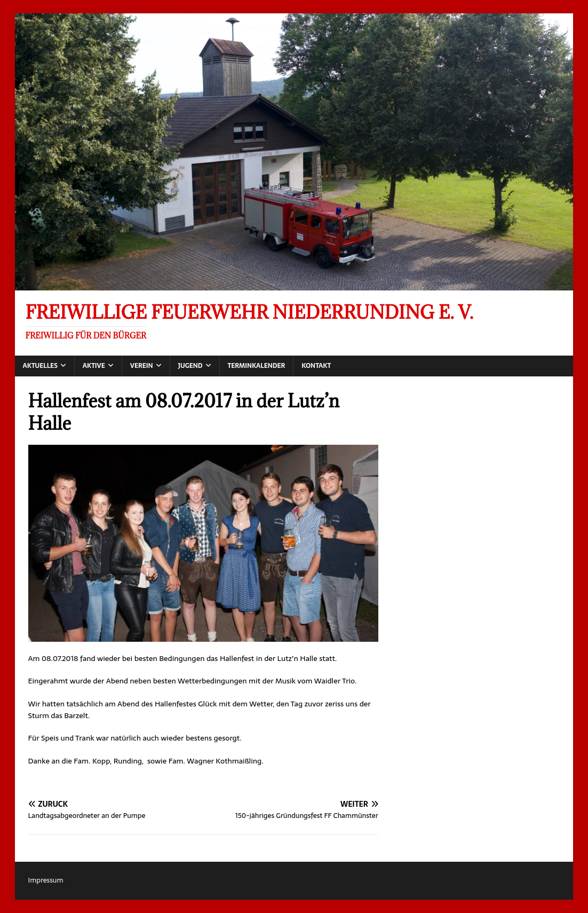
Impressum (46, 880)
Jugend (190, 366)
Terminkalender (257, 366)
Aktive (94, 366)
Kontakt (316, 366)
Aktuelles (40, 366)
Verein (142, 366)
